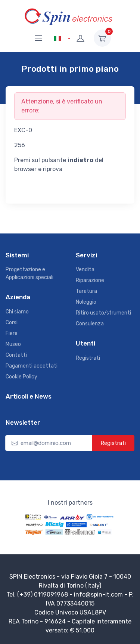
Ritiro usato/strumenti (103, 313)
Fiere (12, 333)
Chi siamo (17, 312)
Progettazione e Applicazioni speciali (29, 273)
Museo (13, 344)
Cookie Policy (21, 377)
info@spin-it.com (98, 595)
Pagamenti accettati (32, 366)
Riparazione (90, 280)
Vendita (85, 270)
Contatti (16, 355)
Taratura (86, 291)
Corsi (12, 323)
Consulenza (90, 324)
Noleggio (86, 302)
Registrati (88, 358)
